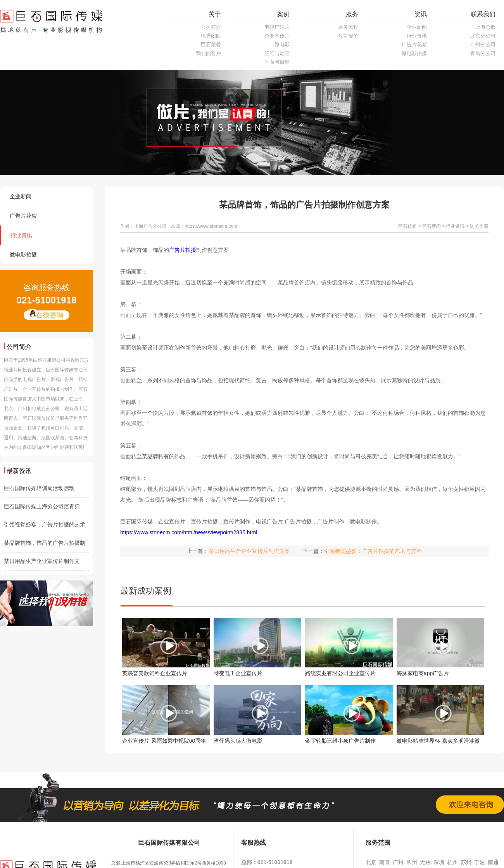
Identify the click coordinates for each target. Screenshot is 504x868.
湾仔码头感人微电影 (238, 741)
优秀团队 (211, 36)
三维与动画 (277, 53)
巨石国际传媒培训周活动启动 (39, 488)
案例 (283, 14)
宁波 (480, 862)
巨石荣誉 (211, 44)
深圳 (439, 862)
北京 (371, 862)
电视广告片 (277, 27)
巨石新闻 (432, 226)
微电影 (282, 44)
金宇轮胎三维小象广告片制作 (340, 741)
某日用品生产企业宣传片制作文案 (249, 551)
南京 (385, 862)
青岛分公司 (483, 53)
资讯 (421, 14)
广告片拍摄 (183, 250)
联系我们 (483, 14)
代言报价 (348, 36)
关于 (215, 14)
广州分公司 (483, 44)
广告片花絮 (414, 44)
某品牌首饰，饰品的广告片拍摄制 (45, 543)
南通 (493, 862)
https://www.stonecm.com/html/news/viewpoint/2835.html (189, 532)
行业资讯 (417, 36)
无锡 (425, 862)
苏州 (466, 862)
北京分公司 (483, 36)
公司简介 (211, 27)
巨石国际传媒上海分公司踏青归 (42, 506)
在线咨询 (47, 315)
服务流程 (348, 27)
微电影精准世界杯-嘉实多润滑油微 (438, 741)
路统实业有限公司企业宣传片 (340, 673)
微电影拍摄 (414, 53)
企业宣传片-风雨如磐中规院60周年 (164, 741)
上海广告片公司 (150, 226)
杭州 (452, 862)
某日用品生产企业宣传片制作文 (42, 561)
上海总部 (485, 27)
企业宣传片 (277, 36)
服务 (352, 14)
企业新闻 (417, 27)
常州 (412, 862)
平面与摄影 (277, 62)
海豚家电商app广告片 (423, 673)
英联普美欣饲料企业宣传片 (155, 673)
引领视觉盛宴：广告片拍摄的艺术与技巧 (373, 551)
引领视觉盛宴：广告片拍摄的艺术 (45, 525)
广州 (398, 862)
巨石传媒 (407, 226)
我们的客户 (208, 53)
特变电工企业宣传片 (238, 673)
